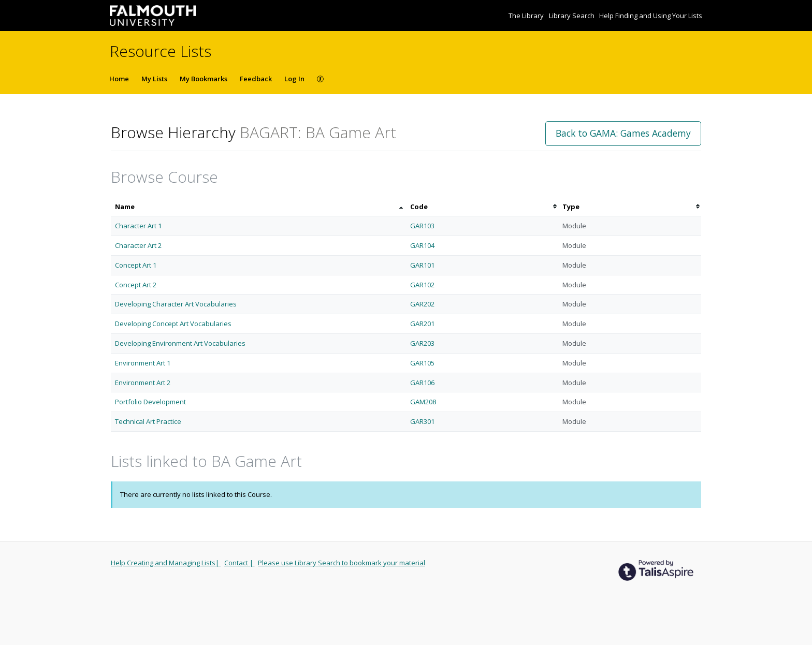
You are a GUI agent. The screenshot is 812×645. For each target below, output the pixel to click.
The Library (527, 16)
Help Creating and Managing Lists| (166, 563)
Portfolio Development (150, 402)
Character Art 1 (138, 226)
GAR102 (422, 285)
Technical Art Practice (148, 421)
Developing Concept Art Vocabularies (173, 324)
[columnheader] (258, 207)
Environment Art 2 (143, 383)
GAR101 (422, 265)
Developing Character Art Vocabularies (176, 304)
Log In (294, 79)
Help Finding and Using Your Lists (651, 16)
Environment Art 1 (143, 363)
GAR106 (422, 383)
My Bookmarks (204, 79)
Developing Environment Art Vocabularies (180, 343)
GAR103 (422, 226)
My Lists (154, 79)
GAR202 (422, 304)
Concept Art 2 (136, 285)
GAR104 (422, 245)
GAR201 (422, 324)
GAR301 (422, 421)
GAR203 (422, 343)
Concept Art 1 (136, 265)
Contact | (240, 563)
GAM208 (423, 402)
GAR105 (422, 363)
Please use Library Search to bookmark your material (342, 563)
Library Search (572, 16)
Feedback (256, 79)
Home (119, 79)
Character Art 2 (138, 245)
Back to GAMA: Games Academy (623, 133)
